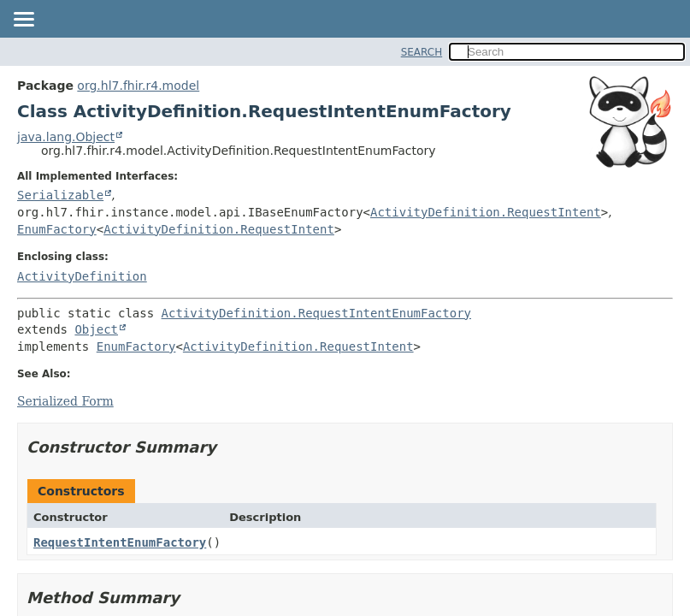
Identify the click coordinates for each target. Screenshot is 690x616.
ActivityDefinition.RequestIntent (486, 212)
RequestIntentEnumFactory (120, 542)
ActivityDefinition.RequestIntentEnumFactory (316, 313)
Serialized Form (65, 401)
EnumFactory (57, 229)
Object (96, 329)
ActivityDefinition (82, 276)
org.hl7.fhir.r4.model (138, 86)
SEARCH (422, 52)
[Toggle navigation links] (23, 21)
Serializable (60, 195)
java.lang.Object (66, 137)
